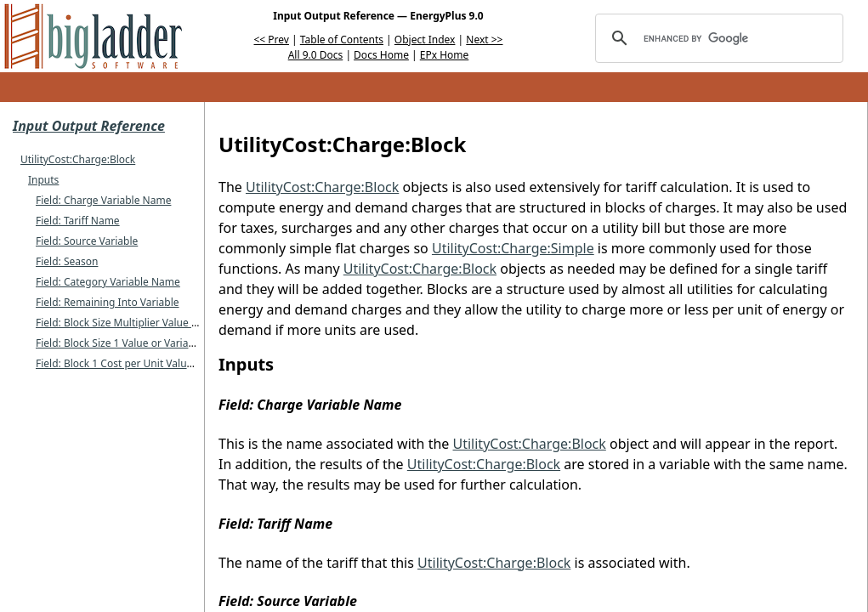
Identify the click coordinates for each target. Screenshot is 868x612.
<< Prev (272, 40)
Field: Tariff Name (78, 221)
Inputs (43, 180)
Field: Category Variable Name (108, 282)
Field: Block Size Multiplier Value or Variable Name (155, 323)
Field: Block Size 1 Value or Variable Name (135, 343)
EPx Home (445, 55)
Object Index (425, 40)
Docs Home (381, 55)
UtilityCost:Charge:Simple (513, 248)
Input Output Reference (89, 126)
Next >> (484, 40)
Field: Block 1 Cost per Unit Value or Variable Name (157, 363)
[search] (717, 38)
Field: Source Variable (87, 241)
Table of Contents (342, 40)
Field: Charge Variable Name (103, 200)
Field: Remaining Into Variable (108, 302)
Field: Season (67, 261)
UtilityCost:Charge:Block (78, 159)
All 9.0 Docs (316, 55)
